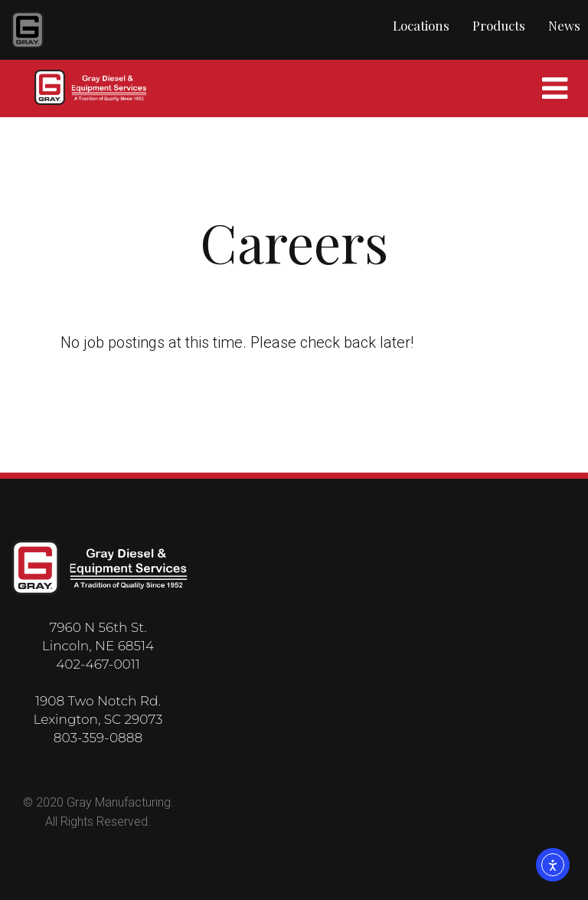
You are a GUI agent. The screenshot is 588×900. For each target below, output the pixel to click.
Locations (421, 25)
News (564, 25)
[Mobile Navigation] (554, 89)
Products (499, 25)
